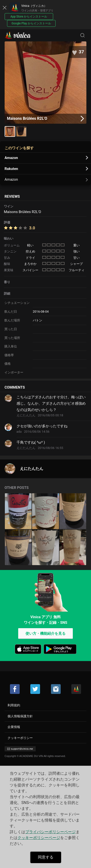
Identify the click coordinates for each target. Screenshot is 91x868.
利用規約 (14, 705)
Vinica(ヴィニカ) (22, 35)
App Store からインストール (29, 17)
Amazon (11, 158)
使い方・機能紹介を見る (45, 634)
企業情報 (14, 727)
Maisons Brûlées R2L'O (46, 119)
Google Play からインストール (31, 23)
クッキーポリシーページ (39, 838)
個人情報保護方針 (20, 716)
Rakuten (11, 169)
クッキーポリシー (20, 738)
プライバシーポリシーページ (50, 832)
